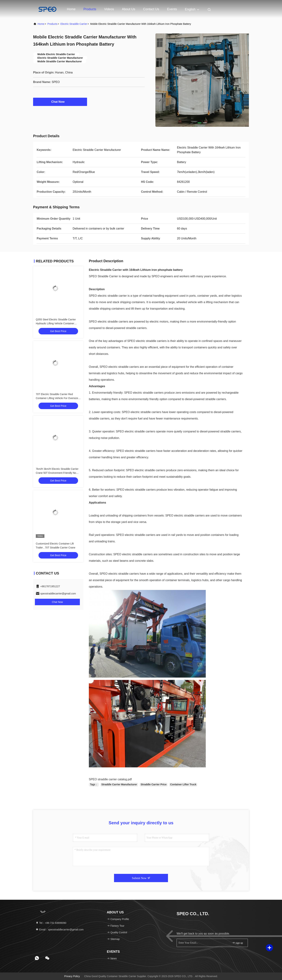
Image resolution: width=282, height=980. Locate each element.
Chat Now (60, 102)
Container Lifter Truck (183, 784)
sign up (237, 943)
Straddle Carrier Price (154, 784)
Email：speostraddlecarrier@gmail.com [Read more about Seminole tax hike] (60, 930)
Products (90, 9)
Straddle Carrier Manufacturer (119, 784)
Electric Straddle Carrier (74, 24)
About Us (129, 9)
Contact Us (151, 9)
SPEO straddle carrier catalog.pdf (110, 779)
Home (71, 9)
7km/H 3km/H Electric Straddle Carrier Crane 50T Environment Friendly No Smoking (57, 473)
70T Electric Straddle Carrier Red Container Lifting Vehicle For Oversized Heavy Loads (58, 398)
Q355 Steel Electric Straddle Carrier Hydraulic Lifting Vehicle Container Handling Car (56, 323)
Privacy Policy (72, 976)
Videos (109, 9)
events (172, 9)
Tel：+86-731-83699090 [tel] (51, 923)
